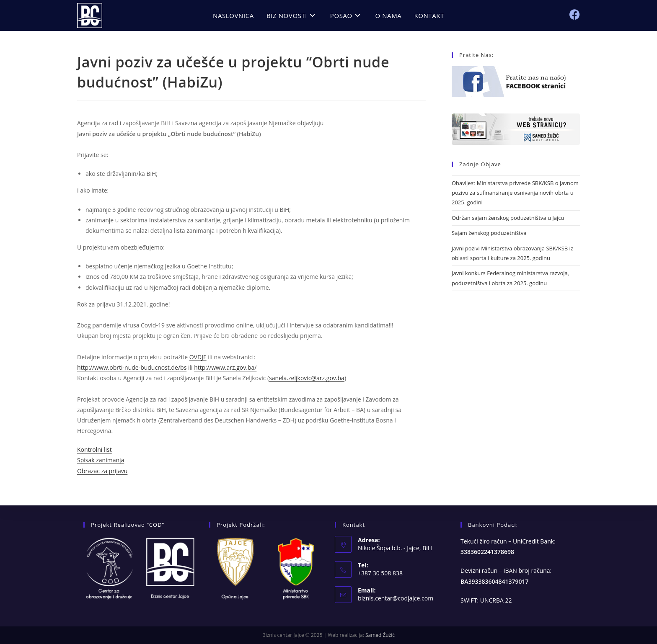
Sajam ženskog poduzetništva (489, 233)
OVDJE (198, 357)
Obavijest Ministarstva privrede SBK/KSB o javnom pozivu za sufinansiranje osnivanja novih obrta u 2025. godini (515, 193)
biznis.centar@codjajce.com (396, 598)
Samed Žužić (380, 635)
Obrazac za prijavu (102, 471)
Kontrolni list (94, 450)
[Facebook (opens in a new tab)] (575, 14)
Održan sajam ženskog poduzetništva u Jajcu (508, 218)
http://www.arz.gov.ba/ (225, 367)
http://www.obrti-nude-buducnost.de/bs (132, 367)
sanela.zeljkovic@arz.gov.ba (307, 378)
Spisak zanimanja (101, 460)
